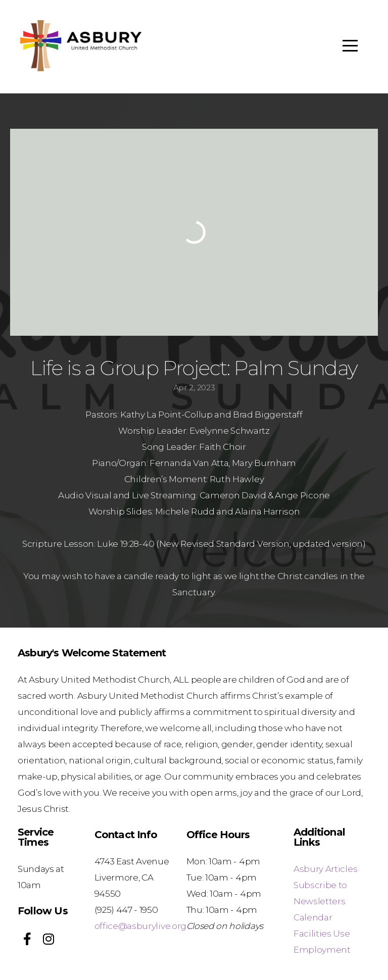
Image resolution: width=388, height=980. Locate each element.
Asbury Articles (325, 869)
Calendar (313, 917)
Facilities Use (322, 933)
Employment (322, 949)
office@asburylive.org (140, 926)
